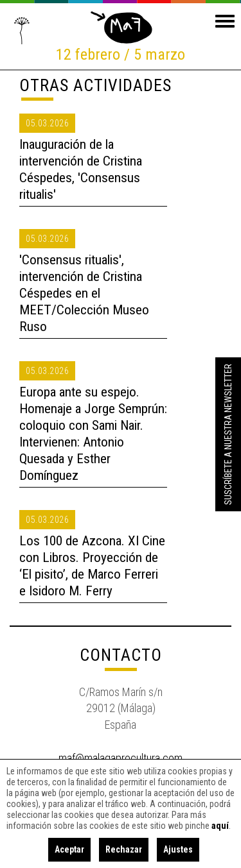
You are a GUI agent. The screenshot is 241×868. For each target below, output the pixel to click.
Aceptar (69, 849)
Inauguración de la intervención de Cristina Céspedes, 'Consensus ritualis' (81, 169)
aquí (220, 826)
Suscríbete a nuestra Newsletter (228, 434)
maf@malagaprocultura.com (121, 758)
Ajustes (178, 849)
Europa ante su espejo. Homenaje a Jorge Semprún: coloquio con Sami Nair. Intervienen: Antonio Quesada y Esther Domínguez (93, 434)
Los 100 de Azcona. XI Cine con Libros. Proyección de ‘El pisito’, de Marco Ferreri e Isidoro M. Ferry (92, 566)
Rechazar (124, 849)
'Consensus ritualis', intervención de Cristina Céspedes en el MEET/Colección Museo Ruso (84, 293)
